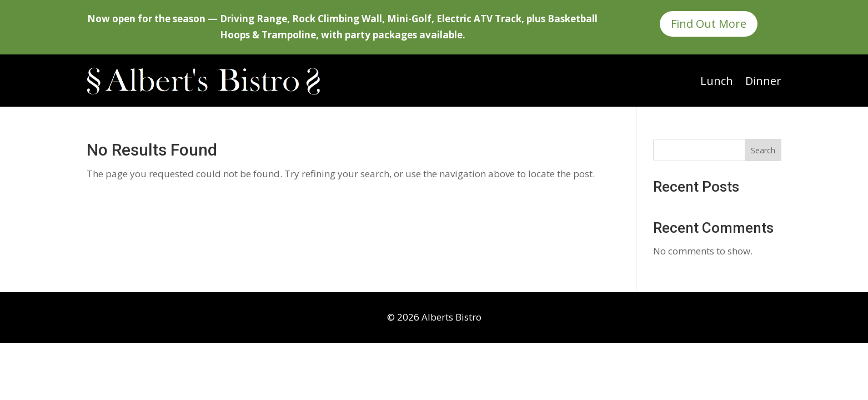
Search (763, 150)
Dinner (763, 81)
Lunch (717, 81)
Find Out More (709, 24)
